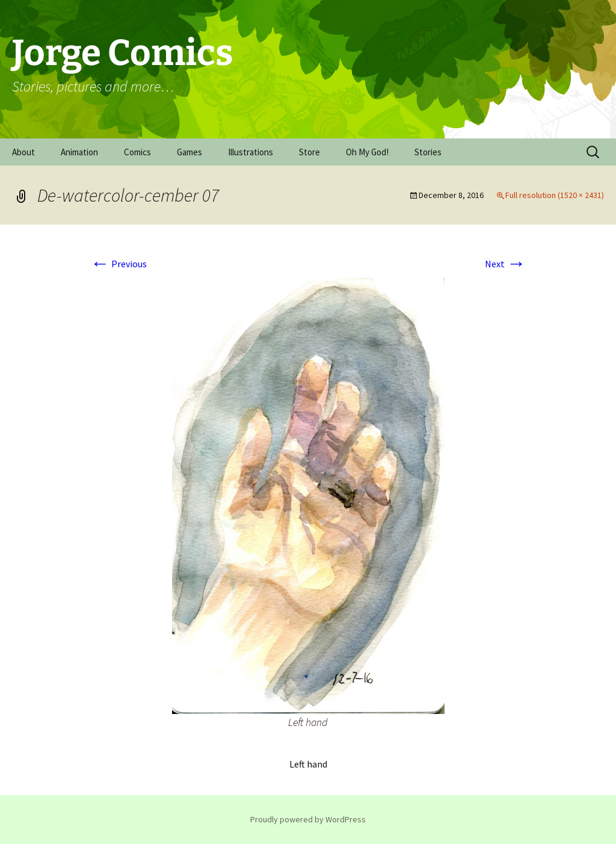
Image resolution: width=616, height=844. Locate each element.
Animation (79, 152)
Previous (119, 264)
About (23, 152)
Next (505, 264)
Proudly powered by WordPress (308, 819)
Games (189, 152)
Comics (137, 152)
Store (310, 152)
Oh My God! (367, 152)
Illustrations (251, 152)
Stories (428, 152)
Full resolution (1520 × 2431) (555, 195)
